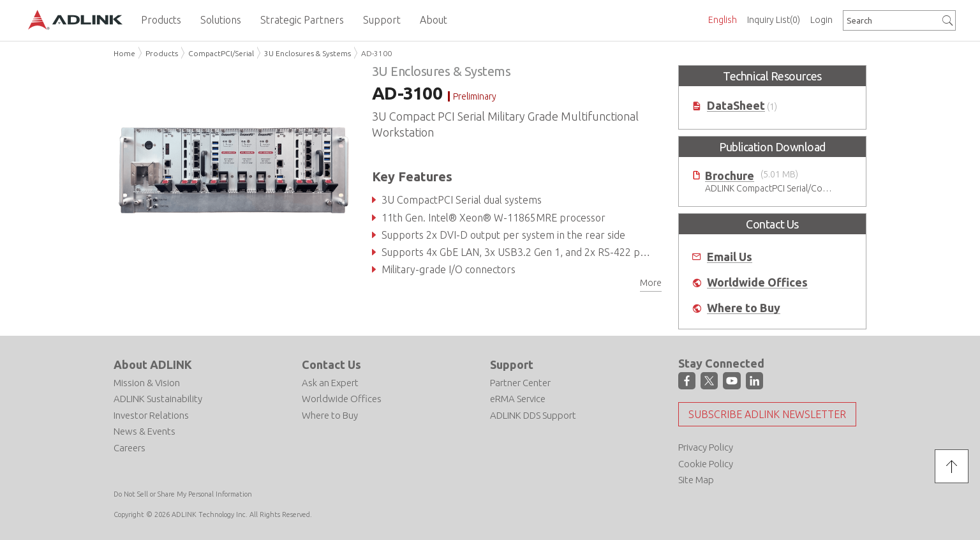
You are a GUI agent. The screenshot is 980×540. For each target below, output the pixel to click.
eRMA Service (518, 399)
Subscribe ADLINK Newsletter (767, 414)
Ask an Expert (330, 383)
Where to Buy (744, 308)
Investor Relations (151, 415)
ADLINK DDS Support (533, 415)
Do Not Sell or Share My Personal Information (183, 494)
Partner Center (520, 383)
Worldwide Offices (757, 282)
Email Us (730, 257)
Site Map (696, 480)
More (651, 283)
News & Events (145, 431)
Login (821, 20)
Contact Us (331, 364)
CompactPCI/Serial (221, 53)
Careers (130, 448)
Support (512, 364)
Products (162, 53)
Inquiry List (774, 20)
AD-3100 (376, 53)
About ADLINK (153, 364)
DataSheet (736, 106)
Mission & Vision (147, 383)
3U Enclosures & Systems (308, 53)
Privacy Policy (706, 447)
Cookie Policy (706, 464)
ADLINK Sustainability (158, 399)
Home (124, 53)
